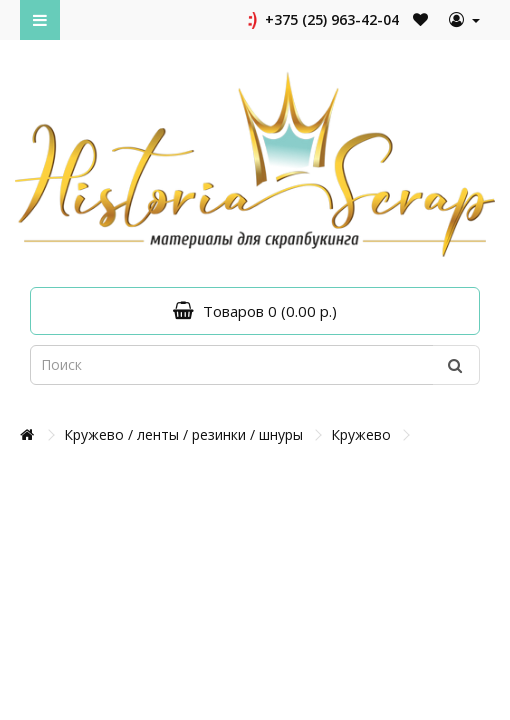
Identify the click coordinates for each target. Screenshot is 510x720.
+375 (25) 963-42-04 (321, 19)
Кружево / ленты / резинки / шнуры (183, 434)
